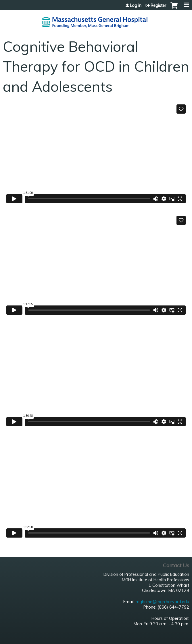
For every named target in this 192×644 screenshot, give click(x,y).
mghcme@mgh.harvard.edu (162, 602)
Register (158, 5)
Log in (136, 5)
